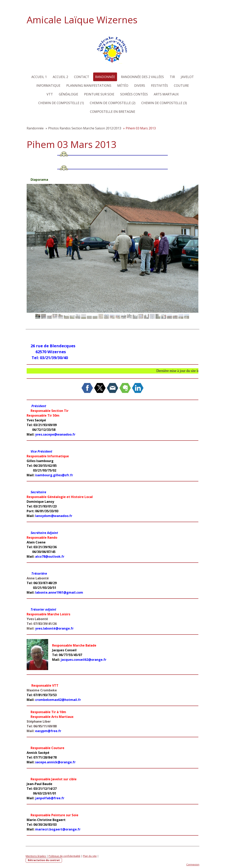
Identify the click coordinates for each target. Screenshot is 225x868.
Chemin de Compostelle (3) (164, 103)
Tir (172, 77)
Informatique (48, 86)
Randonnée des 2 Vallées (142, 77)
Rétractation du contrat (44, 860)
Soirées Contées (134, 94)
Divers (140, 86)
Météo (123, 86)
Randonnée (105, 77)
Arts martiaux (166, 94)
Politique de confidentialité (64, 856)
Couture (181, 86)
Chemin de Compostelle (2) (113, 103)
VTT (50, 94)
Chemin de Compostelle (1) (61, 103)
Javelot (187, 77)
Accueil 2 (60, 77)
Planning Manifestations (89, 86)
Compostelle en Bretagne (113, 112)
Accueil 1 (39, 77)
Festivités (159, 86)
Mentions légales (36, 856)
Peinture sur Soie (99, 94)
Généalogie (68, 94)
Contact (82, 77)
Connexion (193, 864)
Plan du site (90, 856)
